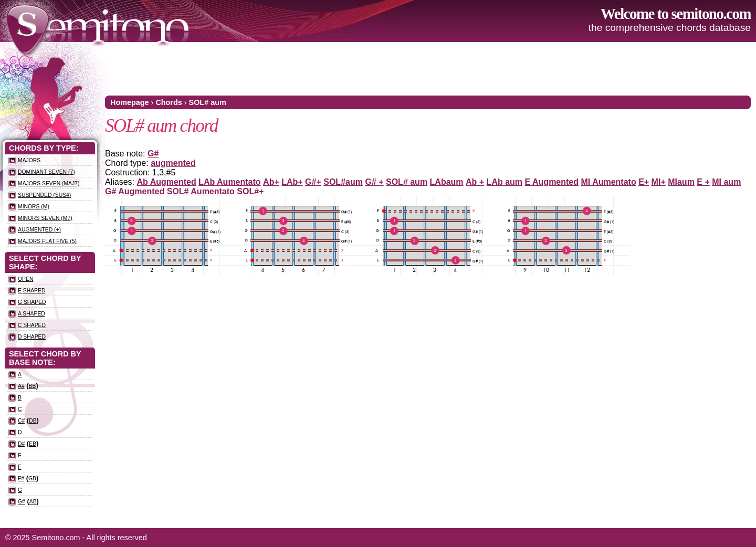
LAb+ (292, 182)
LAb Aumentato (230, 182)
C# (21, 421)
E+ (644, 182)
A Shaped (31, 314)
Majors (29, 160)
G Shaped (32, 302)
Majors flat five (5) (47, 241)
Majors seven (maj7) (49, 183)
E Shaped (31, 291)
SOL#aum (343, 182)
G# (153, 154)
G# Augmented (135, 191)
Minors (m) (34, 207)
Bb (33, 386)
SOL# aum (208, 102)
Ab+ (271, 182)
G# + (374, 182)
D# (21, 444)
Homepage (130, 102)
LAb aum (505, 182)
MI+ (659, 182)
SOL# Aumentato (201, 191)
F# (21, 478)
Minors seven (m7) (45, 218)
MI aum (726, 182)
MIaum (681, 182)
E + (703, 182)
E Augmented (552, 182)
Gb (32, 478)
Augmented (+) (39, 230)
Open (25, 279)
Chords (169, 102)
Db (33, 421)
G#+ (313, 182)
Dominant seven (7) (46, 172)
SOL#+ (250, 191)
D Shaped (32, 337)
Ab (33, 502)
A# (21, 386)
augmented (173, 163)
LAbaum (447, 182)
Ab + (475, 182)
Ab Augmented (166, 182)
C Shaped (32, 325)
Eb (33, 444)
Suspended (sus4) (44, 195)
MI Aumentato (609, 182)
